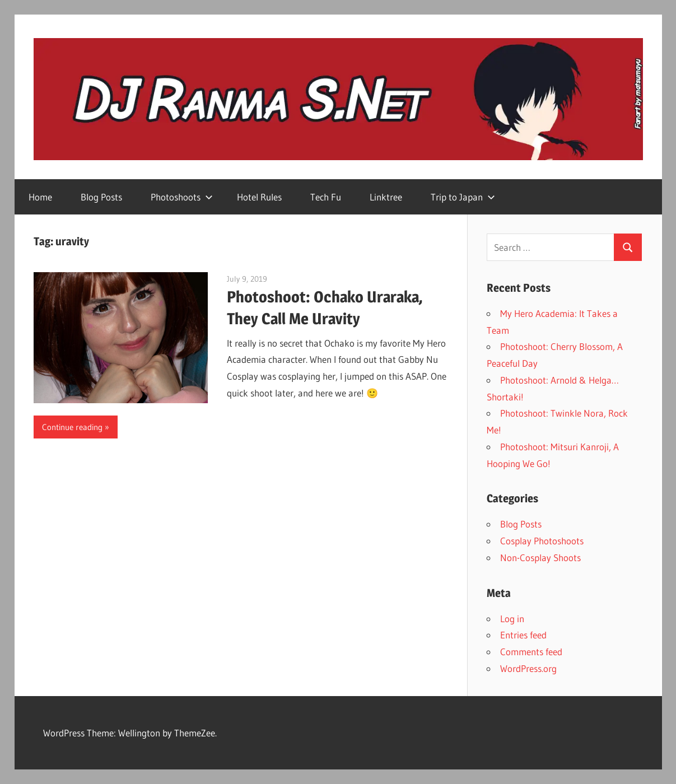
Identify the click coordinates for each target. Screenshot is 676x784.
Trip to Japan (463, 197)
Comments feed (531, 652)
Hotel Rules (259, 197)
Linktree (386, 197)
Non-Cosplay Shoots (540, 557)
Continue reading (72, 427)
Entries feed (523, 635)
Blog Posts (101, 197)
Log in (512, 619)
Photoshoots (182, 197)
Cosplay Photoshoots (542, 541)
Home (40, 197)
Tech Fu (326, 197)
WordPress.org (528, 668)
